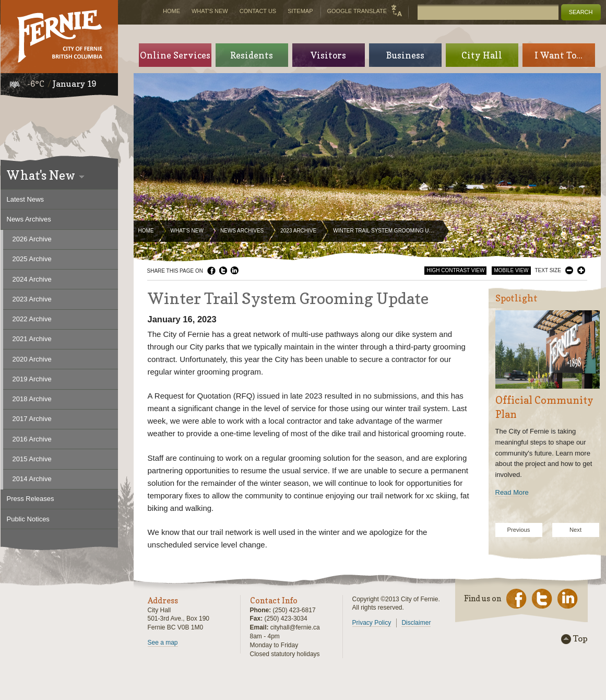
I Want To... (559, 55)
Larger (581, 270)
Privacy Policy (372, 623)
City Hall (482, 55)
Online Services (175, 55)
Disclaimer (416, 623)
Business (405, 55)
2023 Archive (298, 231)
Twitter (223, 271)
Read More (512, 492)
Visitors (328, 55)
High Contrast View (455, 270)
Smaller (569, 270)
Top (580, 639)
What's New (187, 231)
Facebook (211, 271)
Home (146, 231)
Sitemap (300, 11)
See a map (163, 643)
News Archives (242, 231)
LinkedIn (234, 271)
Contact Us (258, 11)
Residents (252, 55)
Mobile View (511, 270)
